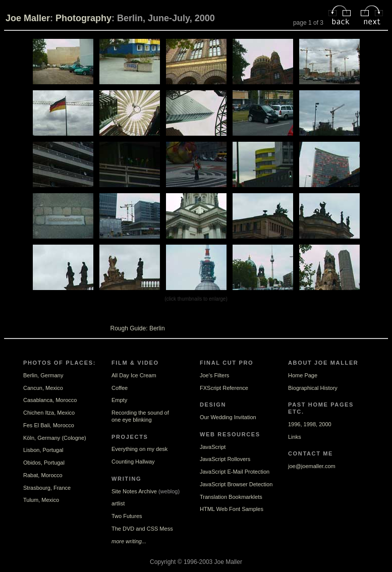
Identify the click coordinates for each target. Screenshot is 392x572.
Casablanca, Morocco (50, 400)
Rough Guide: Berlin (138, 328)
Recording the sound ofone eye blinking (140, 416)
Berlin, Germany (43, 375)
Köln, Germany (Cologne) (55, 438)
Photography (83, 18)
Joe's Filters (214, 375)
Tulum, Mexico (41, 500)
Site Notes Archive (134, 491)
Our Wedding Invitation (228, 417)
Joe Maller (28, 18)
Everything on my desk (139, 449)
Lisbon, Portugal (43, 450)
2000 (325, 424)
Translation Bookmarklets (231, 497)
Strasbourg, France (47, 488)
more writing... (129, 541)
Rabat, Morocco (43, 475)
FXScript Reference (224, 388)
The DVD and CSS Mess (142, 529)
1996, (295, 424)
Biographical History (313, 388)
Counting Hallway (133, 462)
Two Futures (127, 516)
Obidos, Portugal (44, 463)
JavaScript (213, 447)
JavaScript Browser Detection (236, 484)
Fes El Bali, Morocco (49, 425)
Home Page (303, 375)
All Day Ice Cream (134, 375)
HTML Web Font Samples (232, 509)
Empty (119, 400)
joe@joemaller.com (312, 466)
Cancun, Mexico (43, 388)
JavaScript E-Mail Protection (235, 472)
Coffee (120, 388)
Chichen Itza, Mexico (49, 413)
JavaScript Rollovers (225, 459)
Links (295, 437)
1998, (311, 424)
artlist (118, 503)
